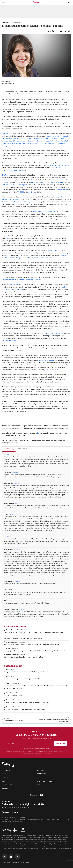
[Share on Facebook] (57, 31)
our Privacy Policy (44, 751)
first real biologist (51, 251)
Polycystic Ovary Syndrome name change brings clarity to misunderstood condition (34, 632)
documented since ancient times (44, 212)
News (8, 669)
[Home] (37, 3)
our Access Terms (33, 751)
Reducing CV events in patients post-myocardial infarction (24, 638)
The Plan (5, 175)
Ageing (8, 648)
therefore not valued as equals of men (41, 258)
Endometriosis (7, 134)
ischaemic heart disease (47, 360)
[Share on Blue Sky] (53, 31)
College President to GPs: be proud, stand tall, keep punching (25, 672)
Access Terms (25, 863)
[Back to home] (8, 765)
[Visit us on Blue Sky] (11, 857)
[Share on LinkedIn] (61, 31)
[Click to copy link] (69, 31)
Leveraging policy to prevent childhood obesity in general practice (27, 702)
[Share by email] (65, 31)
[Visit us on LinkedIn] (17, 857)
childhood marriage (9, 341)
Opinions (9, 683)
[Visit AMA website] (23, 830)
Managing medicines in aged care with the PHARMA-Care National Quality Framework (34, 651)
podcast (8, 238)
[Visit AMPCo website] (9, 830)
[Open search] (69, 3)
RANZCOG (20, 192)
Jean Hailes (31, 192)
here (46, 370)
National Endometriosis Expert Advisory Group (18, 202)
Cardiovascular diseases (13, 636)
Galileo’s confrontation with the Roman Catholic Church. (22, 280)
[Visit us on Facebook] (4, 857)
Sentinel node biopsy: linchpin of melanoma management (24, 709)
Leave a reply (22, 449)
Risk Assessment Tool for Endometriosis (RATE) (48, 182)
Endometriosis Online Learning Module (16, 185)
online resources (61, 190)
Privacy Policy (34, 753)
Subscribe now (61, 744)
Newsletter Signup (11, 812)
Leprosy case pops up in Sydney (15, 695)
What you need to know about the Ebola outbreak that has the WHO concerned (31, 645)
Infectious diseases (12, 642)
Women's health (11, 630)
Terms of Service (43, 753)
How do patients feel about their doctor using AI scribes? (24, 657)
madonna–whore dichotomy (27, 292)
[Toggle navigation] (4, 3)
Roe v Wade (14, 285)
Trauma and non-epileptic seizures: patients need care (23, 679)
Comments (9, 449)
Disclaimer (16, 863)
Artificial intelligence (12, 655)
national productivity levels (59, 165)
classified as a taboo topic (54, 333)
